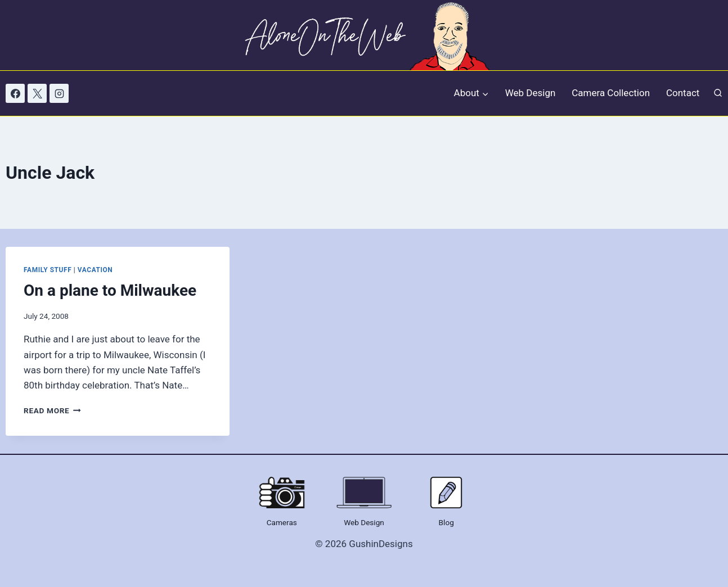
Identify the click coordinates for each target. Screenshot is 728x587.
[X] (37, 93)
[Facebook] (15, 93)
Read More (52, 410)
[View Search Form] (718, 94)
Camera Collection (611, 93)
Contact (683, 93)
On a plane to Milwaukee (110, 290)
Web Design (531, 93)
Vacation (95, 270)
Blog (446, 522)
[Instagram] (59, 93)
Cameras (282, 522)
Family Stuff (48, 270)
